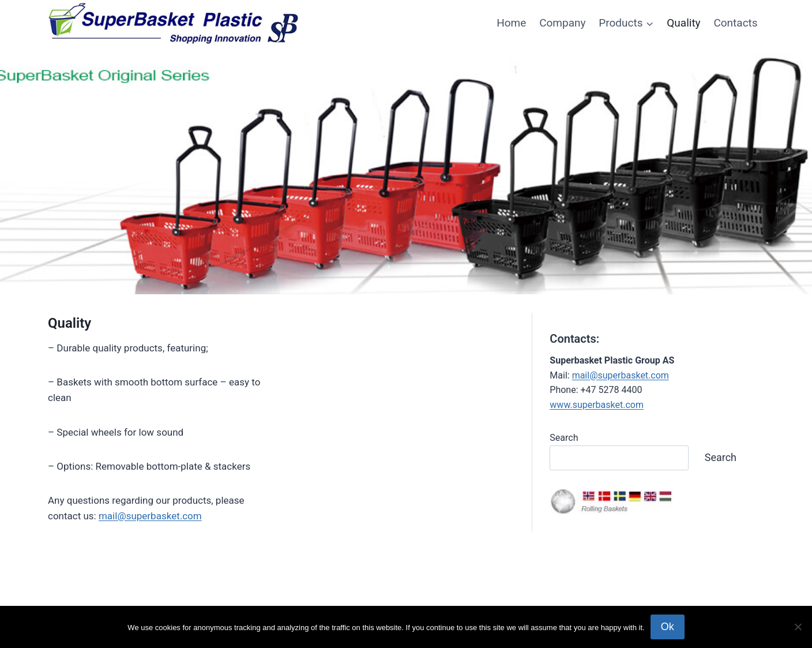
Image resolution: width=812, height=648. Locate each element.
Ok (668, 627)
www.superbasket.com (597, 405)
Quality (683, 23)
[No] (798, 627)
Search (564, 438)
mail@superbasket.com (150, 516)
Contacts (735, 23)
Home (511, 23)
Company (562, 23)
